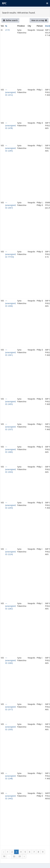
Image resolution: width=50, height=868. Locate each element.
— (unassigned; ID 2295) (11, 148)
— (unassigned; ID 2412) (11, 92)
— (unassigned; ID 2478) (11, 125)
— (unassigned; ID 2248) (11, 776)
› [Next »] (24, 856)
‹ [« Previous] (3, 852)
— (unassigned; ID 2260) (11, 660)
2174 (7, 30)
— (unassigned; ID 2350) (11, 727)
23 (20, 856)
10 (4, 856)
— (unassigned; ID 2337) (11, 427)
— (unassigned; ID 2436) (11, 303)
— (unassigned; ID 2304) (11, 469)
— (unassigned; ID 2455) (11, 401)
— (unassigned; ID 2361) (11, 352)
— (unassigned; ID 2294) (11, 505)
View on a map (39, 20)
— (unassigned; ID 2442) (11, 796)
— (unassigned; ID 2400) (11, 449)
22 (14, 856)
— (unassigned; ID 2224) (11, 552)
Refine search (10, 20)
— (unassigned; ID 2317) (11, 707)
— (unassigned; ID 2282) (11, 606)
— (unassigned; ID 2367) (11, 205)
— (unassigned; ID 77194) (11, 254)
